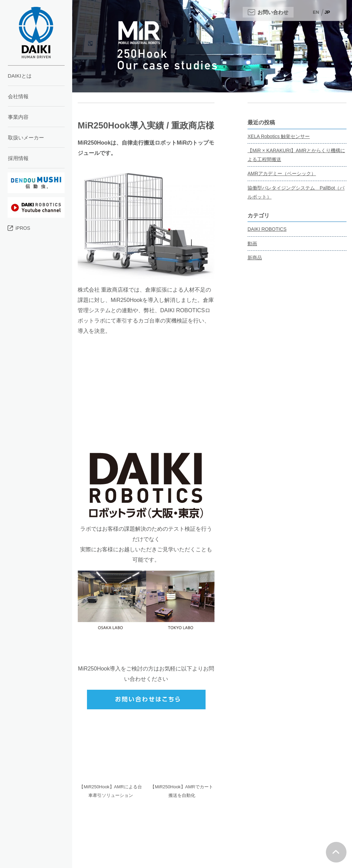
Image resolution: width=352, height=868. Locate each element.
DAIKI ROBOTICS (267, 229)
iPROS (23, 228)
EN (316, 12)
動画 (252, 244)
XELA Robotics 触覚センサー (279, 136)
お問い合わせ (273, 12)
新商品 (255, 258)
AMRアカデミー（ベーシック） (282, 173)
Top (336, 852)
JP (327, 12)
